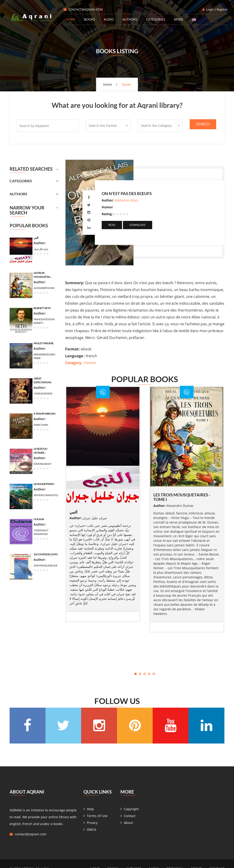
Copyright (131, 809)
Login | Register (215, 9)
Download (138, 225)
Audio (109, 19)
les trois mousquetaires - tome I (182, 497)
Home (71, 19)
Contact (130, 816)
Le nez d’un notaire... (40, 451)
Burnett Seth (42, 308)
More (179, 19)
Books (90, 19)
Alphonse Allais (126, 200)
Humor (81, 363)
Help (90, 809)
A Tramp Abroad (44, 414)
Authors (130, 19)
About (128, 823)
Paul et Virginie (44, 343)
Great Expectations (42, 380)
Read (112, 225)
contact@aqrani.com (83, 9)
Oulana (39, 519)
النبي (73, 512)
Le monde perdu (44, 484)
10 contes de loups (45, 554)
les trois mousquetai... (42, 275)
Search (203, 124)
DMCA (92, 830)
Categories (156, 19)
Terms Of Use (97, 816)
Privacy (92, 823)
